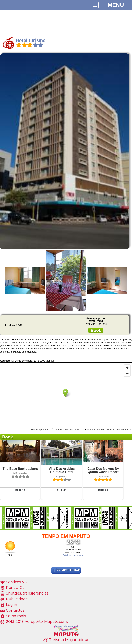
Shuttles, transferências (27, 593)
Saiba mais (16, 616)
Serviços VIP (17, 582)
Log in (12, 605)
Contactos (15, 610)
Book (96, 330)
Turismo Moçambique (69, 640)
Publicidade (17, 599)
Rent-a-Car (16, 588)
